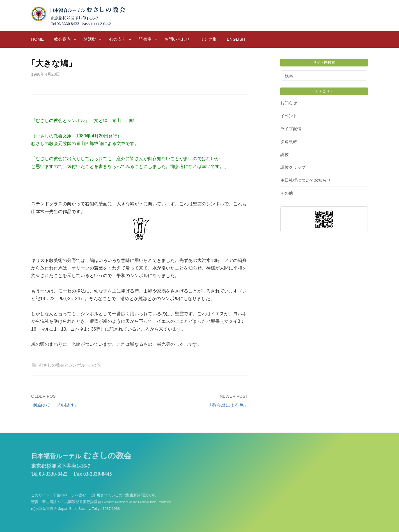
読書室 (145, 39)
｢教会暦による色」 (229, 405)
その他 (94, 365)
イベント (289, 116)
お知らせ (289, 103)
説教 (285, 154)
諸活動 (90, 39)
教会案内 (62, 39)
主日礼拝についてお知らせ (306, 180)
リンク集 (208, 39)
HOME (37, 39)
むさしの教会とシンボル (62, 365)
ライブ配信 (291, 129)
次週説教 (289, 141)
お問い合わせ (177, 39)
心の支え (118, 39)
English (236, 39)
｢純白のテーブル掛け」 (55, 405)
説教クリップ (293, 167)
